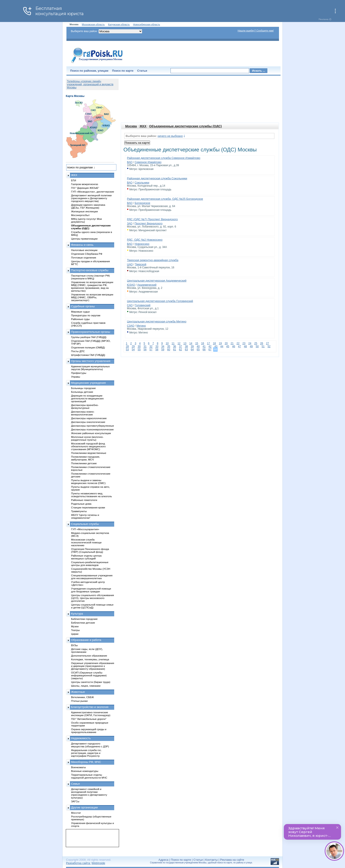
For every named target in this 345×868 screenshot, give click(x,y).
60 (169, 349)
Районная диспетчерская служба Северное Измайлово (164, 158)
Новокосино (142, 244)
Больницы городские (83, 388)
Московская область (93, 24)
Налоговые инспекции (84, 250)
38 (186, 346)
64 (192, 349)
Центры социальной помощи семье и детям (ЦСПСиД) (92, 606)
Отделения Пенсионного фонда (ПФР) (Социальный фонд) (90, 550)
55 (139, 349)
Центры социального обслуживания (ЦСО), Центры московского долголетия (93, 598)
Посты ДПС (78, 351)
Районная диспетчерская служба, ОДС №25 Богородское (165, 199)
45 (228, 346)
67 (210, 349)
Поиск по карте (123, 71)
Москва (131, 126)
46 (234, 346)
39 (192, 346)
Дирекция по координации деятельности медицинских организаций (87, 398)
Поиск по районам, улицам (89, 71)
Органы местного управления (91, 361)
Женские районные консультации (91, 433)
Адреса (163, 860)
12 (179, 343)
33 (157, 346)
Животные (78, 692)
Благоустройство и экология (90, 707)
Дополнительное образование (89, 656)
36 (175, 346)
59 (163, 349)
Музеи (75, 626)
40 (198, 346)
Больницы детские (82, 392)
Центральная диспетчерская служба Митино (157, 321)
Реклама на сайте (232, 860)
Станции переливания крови (88, 507)
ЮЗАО (131, 285)
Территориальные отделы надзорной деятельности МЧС (89, 776)
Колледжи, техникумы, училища (90, 659)
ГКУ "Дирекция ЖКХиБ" (85, 188)
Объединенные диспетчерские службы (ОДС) (185, 126)
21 (232, 343)
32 (151, 346)
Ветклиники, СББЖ (83, 697)
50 (257, 346)
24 (250, 343)
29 (133, 346)
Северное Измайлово (148, 162)
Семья (75, 784)
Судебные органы (83, 306)
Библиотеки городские (84, 619)
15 (197, 343)
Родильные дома (81, 504)
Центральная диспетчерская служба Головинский (160, 301)
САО (130, 305)
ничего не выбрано (170, 136)
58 (157, 349)
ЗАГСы (75, 801)
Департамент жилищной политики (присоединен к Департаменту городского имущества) (91, 198)
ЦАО (130, 264)
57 (151, 349)
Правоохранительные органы (91, 332)
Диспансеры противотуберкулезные (93, 426)
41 (204, 346)
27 (267, 343)
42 (210, 346)
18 (214, 343)
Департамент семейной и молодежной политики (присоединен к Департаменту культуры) (89, 793)
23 (244, 343)
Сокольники (142, 183)
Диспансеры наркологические (89, 418)
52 (269, 346)
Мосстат (76, 813)
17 (208, 343)
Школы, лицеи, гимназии (86, 686)
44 (222, 346)
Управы (76, 377)
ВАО (130, 162)
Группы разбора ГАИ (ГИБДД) (89, 337)
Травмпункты (79, 511)
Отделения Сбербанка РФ (87, 254)
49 (251, 346)
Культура (77, 614)
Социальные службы (85, 524)
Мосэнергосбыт (80, 215)
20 (226, 343)
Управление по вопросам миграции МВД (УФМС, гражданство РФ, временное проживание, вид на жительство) (92, 286)
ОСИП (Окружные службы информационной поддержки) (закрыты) (89, 675)
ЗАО (130, 224)
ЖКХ (143, 126)
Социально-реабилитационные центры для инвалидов (90, 564)
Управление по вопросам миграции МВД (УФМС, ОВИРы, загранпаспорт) (92, 297)
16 (203, 343)
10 (167, 343)
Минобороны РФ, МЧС (86, 762)
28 (127, 346)
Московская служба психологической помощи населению (86, 542)
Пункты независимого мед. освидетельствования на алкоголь (92, 495)
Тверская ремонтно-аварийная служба (153, 260)
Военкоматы (78, 767)
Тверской (141, 264)
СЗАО (131, 326)
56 (145, 349)
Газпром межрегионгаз (85, 184)
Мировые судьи (80, 312)
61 (175, 349)
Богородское (142, 203)
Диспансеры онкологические (88, 422)
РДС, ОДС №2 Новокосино (145, 240)
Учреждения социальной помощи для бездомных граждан (91, 590)
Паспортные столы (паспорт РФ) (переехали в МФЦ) (90, 277)
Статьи (142, 71)
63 (186, 349)
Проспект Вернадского (149, 224)
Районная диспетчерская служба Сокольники (157, 178)
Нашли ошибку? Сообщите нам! (256, 31)
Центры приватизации (84, 239)
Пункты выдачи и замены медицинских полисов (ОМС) (88, 482)
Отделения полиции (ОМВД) (88, 347)
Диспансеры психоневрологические (92, 429)
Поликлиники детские (84, 463)
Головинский (143, 305)
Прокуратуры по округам (86, 315)
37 (180, 346)
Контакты (212, 860)
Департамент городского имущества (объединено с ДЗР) (90, 745)
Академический (147, 285)
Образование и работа (86, 640)
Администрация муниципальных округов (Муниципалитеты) (90, 368)
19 (220, 343)
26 (262, 343)
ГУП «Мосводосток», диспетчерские (93, 192)
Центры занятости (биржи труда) (91, 682)
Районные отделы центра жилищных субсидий (86, 557)
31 (145, 346)
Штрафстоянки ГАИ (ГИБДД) (88, 355)
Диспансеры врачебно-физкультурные (85, 406)
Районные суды (80, 319)
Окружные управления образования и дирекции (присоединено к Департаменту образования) (93, 666)
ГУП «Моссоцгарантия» (85, 529)
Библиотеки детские (83, 623)
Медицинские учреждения (88, 383)
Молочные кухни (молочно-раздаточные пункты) (87, 438)
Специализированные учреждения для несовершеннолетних (92, 577)
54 (133, 349)
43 (216, 346)
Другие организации (84, 807)
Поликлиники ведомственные (89, 453)
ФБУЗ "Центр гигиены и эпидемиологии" (85, 516)
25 (256, 343)
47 (239, 346)
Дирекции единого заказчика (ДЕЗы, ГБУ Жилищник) (88, 206)
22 (238, 343)
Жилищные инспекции (84, 211)
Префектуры (79, 373)
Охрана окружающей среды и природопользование (89, 731)
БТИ (74, 180)
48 (245, 346)
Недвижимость (81, 738)
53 (127, 349)
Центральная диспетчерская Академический (157, 281)
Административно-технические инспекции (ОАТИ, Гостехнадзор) (91, 714)
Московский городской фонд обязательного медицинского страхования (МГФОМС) (88, 446)
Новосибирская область (147, 24)
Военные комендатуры (85, 771)
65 (198, 349)
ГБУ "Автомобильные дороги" (89, 719)
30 (139, 346)
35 (169, 346)
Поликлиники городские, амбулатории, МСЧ (86, 458)
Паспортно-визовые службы (90, 270)
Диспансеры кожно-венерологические (83, 413)
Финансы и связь (82, 245)
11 (173, 343)
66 (204, 349)
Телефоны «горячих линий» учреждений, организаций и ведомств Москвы (90, 84)
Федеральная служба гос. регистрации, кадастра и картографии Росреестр (86, 753)
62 (180, 349)
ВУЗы (74, 645)
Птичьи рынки (79, 701)
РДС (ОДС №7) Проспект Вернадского (152, 219)
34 (163, 346)
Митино (141, 326)
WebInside (98, 863)
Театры (75, 630)
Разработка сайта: (78, 863)
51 (263, 346)
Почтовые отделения (84, 257)
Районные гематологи (84, 500)
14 (191, 343)
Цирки (75, 634)
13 (185, 343)
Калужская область (119, 24)
